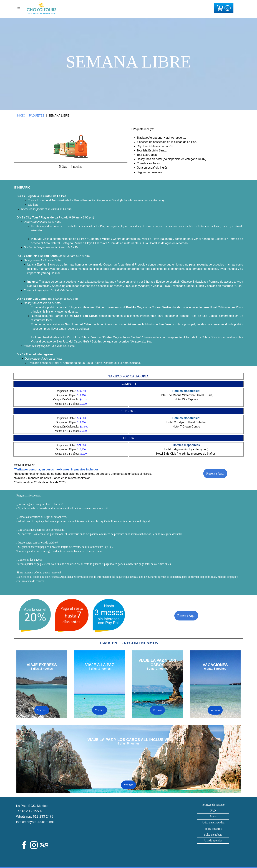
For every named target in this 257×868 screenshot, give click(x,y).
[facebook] (24, 845)
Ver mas (100, 710)
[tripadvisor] (44, 845)
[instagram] (34, 845)
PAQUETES (37, 116)
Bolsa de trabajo (213, 835)
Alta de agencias (213, 840)
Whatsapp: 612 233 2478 (35, 816)
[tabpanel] (128, 64)
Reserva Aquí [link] (215, 473)
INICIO (21, 116)
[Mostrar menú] (19, 8)
